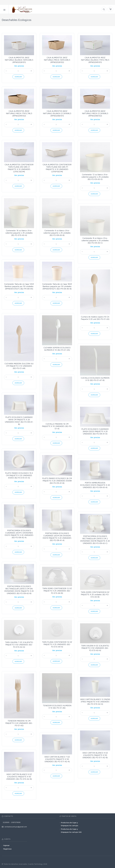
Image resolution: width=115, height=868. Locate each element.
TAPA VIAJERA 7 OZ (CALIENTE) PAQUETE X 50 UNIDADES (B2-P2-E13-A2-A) (19, 645)
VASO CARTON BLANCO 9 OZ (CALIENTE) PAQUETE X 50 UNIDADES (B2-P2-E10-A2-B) (19, 777)
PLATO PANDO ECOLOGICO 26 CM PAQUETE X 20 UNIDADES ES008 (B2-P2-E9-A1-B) (57, 481)
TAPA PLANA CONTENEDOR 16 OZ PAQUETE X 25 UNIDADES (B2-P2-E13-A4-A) (57, 644)
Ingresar (6, 845)
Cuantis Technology (35, 864)
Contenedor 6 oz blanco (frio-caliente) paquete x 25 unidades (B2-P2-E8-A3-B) (57, 233)
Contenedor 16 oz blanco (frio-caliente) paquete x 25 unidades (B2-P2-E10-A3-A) (19, 233)
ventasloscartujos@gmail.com (14, 827)
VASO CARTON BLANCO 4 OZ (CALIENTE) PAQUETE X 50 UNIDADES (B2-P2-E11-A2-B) (95, 755)
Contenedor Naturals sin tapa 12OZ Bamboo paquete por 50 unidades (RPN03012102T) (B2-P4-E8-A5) (19, 286)
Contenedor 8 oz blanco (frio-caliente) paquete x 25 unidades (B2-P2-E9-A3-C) (95, 240)
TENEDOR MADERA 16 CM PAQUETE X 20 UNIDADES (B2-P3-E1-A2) (19, 723)
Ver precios (19, 66)
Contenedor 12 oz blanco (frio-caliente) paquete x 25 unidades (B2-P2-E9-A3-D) (95, 177)
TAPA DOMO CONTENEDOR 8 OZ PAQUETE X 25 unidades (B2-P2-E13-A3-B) (95, 594)
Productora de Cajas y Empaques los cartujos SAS (71, 830)
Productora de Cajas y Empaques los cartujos (70, 824)
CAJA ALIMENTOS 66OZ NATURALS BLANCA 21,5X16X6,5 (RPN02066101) (57, 113)
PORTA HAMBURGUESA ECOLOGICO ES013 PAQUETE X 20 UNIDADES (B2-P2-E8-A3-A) (95, 485)
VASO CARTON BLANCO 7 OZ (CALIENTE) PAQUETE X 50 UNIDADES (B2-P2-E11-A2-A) (57, 759)
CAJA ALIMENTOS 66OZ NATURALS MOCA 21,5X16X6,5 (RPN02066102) (95, 113)
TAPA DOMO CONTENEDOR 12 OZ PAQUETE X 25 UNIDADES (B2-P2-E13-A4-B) (57, 591)
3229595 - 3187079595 (11, 822)
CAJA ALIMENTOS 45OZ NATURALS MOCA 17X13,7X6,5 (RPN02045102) (19, 113)
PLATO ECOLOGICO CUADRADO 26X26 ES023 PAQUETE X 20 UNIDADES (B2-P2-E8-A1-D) (95, 431)
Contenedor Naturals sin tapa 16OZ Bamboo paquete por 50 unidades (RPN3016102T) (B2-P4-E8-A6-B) (57, 286)
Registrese (7, 849)
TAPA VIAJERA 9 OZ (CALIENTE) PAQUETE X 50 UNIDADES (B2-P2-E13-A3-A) (95, 648)
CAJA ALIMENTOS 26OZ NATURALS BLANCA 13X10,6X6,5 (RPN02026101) (19, 60)
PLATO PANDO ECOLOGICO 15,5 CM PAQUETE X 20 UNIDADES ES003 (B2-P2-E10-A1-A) (19, 475)
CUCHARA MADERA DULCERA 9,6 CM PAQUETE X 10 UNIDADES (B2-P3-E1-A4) (19, 366)
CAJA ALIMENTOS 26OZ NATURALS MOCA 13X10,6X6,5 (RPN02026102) (57, 60)
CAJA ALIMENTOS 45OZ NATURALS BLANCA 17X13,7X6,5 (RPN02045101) (95, 60)
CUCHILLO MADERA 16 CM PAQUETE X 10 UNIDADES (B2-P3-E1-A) (57, 426)
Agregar (18, 77)
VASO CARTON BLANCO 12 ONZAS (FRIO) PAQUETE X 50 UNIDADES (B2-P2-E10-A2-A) (95, 702)
